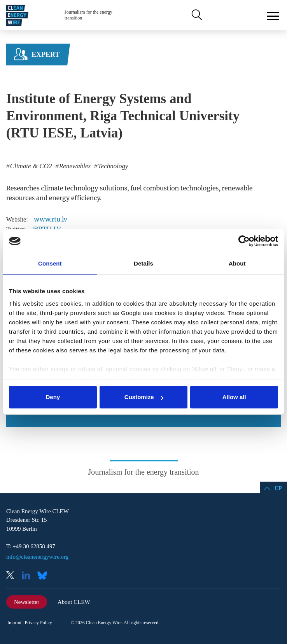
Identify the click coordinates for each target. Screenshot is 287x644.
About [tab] (237, 263)
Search (196, 15)
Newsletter (27, 602)
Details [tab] (143, 263)
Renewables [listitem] (74, 166)
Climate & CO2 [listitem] (30, 166)
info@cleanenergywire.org (37, 557)
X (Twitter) (13, 576)
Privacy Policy (38, 623)
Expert (45, 55)
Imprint (14, 623)
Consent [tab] (50, 263)
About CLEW (74, 602)
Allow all (234, 397)
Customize (144, 397)
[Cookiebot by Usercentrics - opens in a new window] (244, 241)
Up (278, 488)
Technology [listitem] (112, 166)
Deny (53, 397)
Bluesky (44, 576)
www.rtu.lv (51, 219)
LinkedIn (29, 576)
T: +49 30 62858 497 (31, 546)
